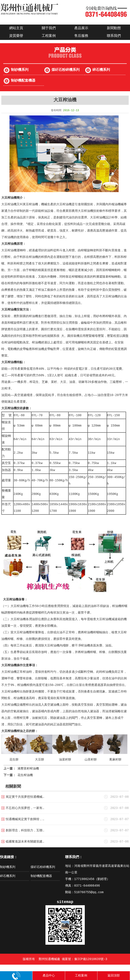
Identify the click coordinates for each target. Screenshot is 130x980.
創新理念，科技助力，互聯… (25, 830)
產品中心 (49, 976)
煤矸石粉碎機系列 (66, 70)
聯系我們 (114, 36)
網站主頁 (16, 28)
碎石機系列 (101, 70)
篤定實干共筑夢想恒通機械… (25, 797)
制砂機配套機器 (23, 81)
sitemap (65, 902)
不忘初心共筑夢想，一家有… (25, 808)
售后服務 (81, 36)
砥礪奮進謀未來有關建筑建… (25, 842)
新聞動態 (114, 28)
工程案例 (49, 36)
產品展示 (81, 28)
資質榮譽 (16, 36)
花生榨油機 (25, 775)
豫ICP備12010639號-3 (91, 959)
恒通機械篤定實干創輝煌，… (25, 819)
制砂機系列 (20, 70)
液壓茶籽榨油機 (28, 769)
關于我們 (49, 28)
